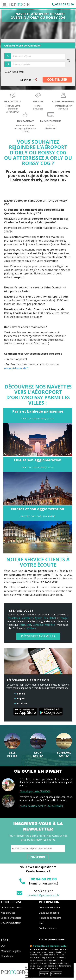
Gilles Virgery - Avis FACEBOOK (35, 791)
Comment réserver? (50, 907)
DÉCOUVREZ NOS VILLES (38, 636)
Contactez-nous (48, 928)
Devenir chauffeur (11, 923)
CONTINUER (57, 79)
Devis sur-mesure (49, 913)
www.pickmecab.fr (17, 368)
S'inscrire (38, 857)
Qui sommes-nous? (12, 907)
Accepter (44, 974)
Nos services (8, 913)
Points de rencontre (50, 918)
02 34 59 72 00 (64, 4)
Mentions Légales (11, 951)
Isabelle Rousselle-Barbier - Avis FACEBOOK (41, 806)
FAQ (41, 923)
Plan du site (7, 956)
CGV (3, 946)
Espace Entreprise (11, 918)
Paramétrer (56, 974)
